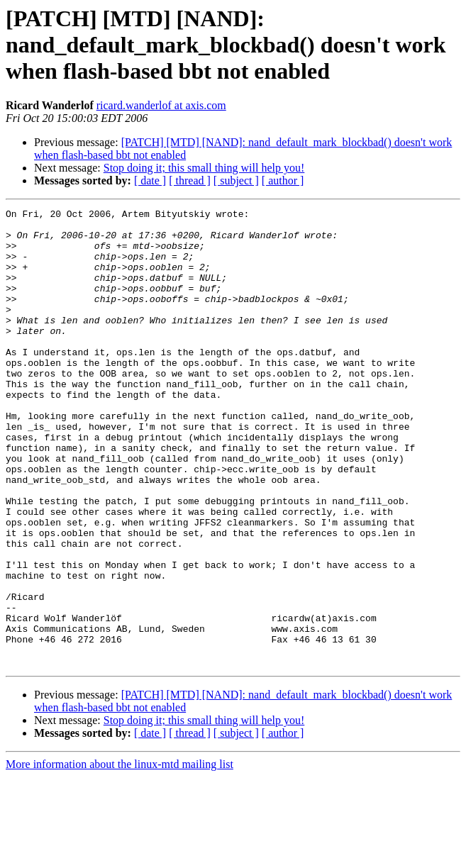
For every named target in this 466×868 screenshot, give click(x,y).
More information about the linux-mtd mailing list (120, 856)
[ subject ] (236, 180)
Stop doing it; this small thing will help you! (204, 168)
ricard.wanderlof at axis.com (161, 105)
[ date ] (150, 180)
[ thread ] (190, 180)
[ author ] (283, 180)
